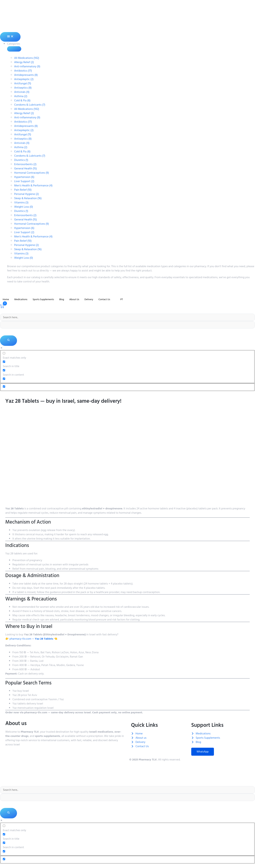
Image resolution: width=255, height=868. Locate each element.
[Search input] (127, 317)
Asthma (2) (21, 96)
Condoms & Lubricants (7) (30, 105)
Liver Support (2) (24, 181)
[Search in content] (4, 370)
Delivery (89, 299)
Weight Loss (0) (24, 207)
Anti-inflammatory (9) (27, 66)
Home (6, 299)
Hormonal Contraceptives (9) (32, 173)
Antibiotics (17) (23, 71)
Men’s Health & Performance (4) (33, 186)
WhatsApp (203, 752)
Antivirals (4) (22, 92)
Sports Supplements (43, 299)
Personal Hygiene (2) (26, 194)
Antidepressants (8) (26, 75)
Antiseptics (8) (23, 88)
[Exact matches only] (4, 353)
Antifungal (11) (23, 83)
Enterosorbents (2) (25, 164)
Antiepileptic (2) (24, 79)
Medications (21, 299)
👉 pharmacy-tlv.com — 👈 (31, 639)
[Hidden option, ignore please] (4, 387)
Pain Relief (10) (23, 190)
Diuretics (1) (21, 160)
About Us (74, 299)
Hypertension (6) (24, 177)
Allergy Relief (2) (24, 62)
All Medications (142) (27, 58)
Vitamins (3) (21, 203)
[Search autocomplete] (127, 325)
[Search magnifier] (8, 341)
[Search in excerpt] (4, 379)
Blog (62, 299)
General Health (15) (25, 168)
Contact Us (104, 299)
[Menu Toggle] (10, 37)
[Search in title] (4, 362)
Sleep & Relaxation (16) (28, 198)
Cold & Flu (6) (22, 100)
